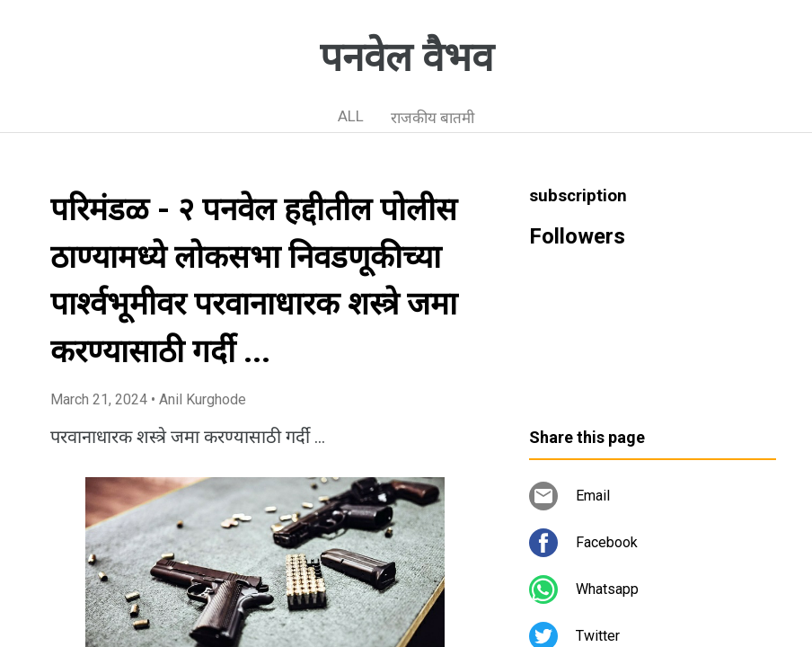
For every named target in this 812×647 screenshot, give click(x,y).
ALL (351, 116)
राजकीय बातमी (432, 118)
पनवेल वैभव (406, 58)
